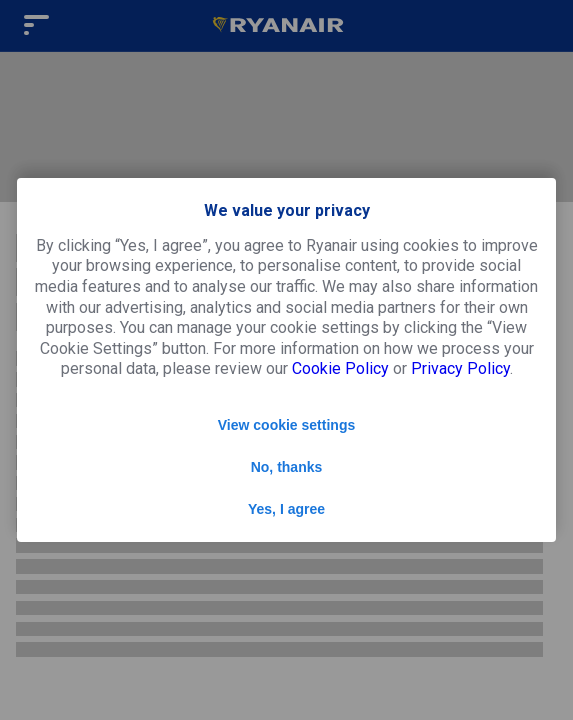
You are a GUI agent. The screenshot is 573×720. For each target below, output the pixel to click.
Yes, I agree (286, 509)
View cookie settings (286, 425)
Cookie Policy (340, 368)
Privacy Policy (460, 368)
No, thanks (287, 467)
